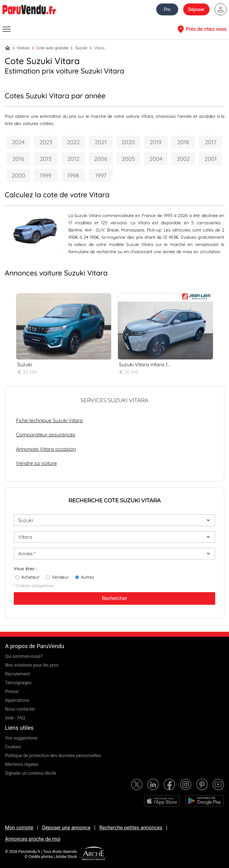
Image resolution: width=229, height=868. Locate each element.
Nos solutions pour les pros (32, 665)
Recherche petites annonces (131, 828)
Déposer (196, 9)
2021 (101, 142)
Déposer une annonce (66, 828)
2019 (156, 142)
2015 (46, 159)
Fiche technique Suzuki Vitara (49, 420)
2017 (211, 142)
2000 (18, 175)
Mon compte (19, 828)
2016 (18, 159)
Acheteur (30, 577)
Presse (12, 691)
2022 (73, 142)
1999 (46, 175)
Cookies (13, 747)
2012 (73, 159)
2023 (46, 142)
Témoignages (18, 683)
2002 (183, 159)
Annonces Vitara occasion (46, 449)
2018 (183, 142)
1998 (73, 175)
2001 (211, 159)
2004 (156, 159)
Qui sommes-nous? (24, 656)
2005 (128, 159)
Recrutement (18, 674)
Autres (88, 577)
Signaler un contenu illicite (31, 773)
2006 (101, 159)
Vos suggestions (21, 738)
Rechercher (114, 598)
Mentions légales (22, 764)
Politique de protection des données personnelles (53, 756)
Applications (17, 700)
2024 (18, 142)
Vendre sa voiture (36, 463)
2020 (128, 142)
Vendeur (60, 577)
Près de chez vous (201, 29)
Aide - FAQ (15, 718)
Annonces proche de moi (33, 839)
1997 (101, 175)
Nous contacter (20, 709)
